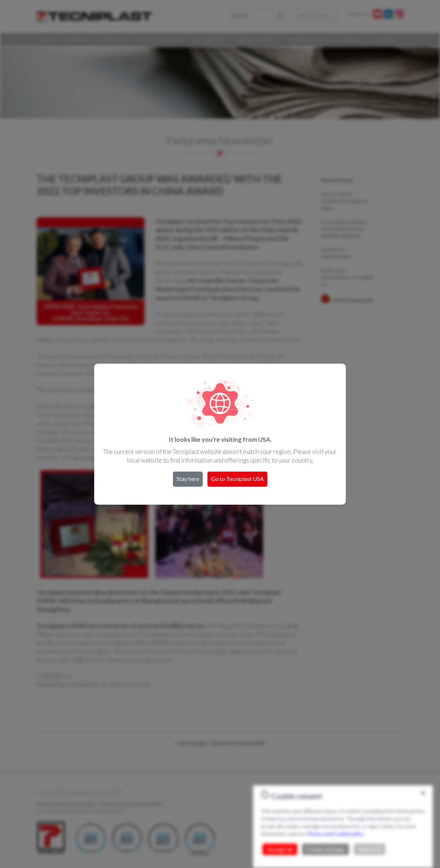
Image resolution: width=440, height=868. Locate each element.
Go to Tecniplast (237, 479)
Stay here (188, 479)
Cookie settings (326, 849)
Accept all (280, 849)
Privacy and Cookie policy (335, 834)
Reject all (370, 849)
